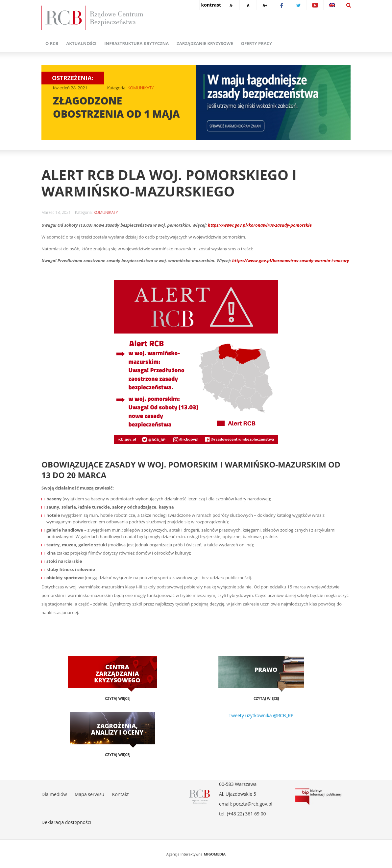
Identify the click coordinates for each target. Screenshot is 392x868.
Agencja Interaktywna (184, 854)
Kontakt (121, 794)
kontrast (211, 5)
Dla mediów (54, 794)
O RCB (52, 43)
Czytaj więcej (118, 698)
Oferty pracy (257, 43)
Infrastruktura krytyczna (136, 43)
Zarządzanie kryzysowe (205, 43)
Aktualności (81, 43)
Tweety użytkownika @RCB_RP (261, 715)
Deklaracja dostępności (66, 822)
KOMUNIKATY (141, 88)
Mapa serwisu (89, 794)
